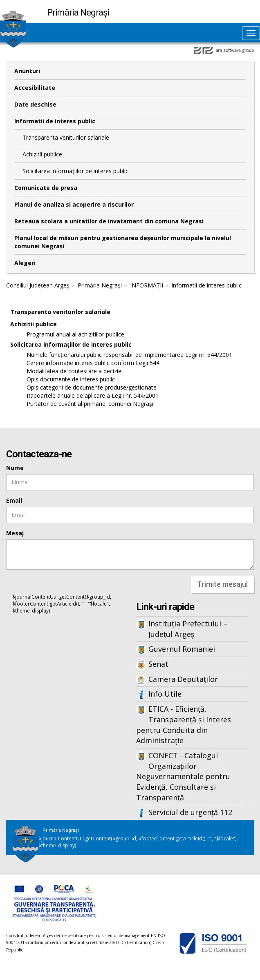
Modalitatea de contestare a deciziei (75, 371)
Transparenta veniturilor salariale (66, 137)
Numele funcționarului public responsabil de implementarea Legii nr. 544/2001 (129, 355)
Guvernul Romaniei (182, 649)
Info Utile (165, 694)
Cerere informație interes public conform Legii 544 (93, 363)
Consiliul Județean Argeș (38, 285)
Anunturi (27, 71)
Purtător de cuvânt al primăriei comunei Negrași (90, 404)
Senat (158, 664)
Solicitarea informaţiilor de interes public (75, 171)
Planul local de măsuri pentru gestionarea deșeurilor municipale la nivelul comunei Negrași (123, 242)
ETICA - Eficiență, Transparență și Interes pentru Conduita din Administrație (184, 725)
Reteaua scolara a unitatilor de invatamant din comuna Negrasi (109, 221)
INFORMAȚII (147, 285)
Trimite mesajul (222, 584)
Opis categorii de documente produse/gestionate (92, 387)
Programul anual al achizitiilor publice (75, 334)
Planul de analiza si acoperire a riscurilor (74, 204)
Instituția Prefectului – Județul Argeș (188, 629)
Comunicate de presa (46, 188)
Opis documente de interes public (71, 379)
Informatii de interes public (55, 121)
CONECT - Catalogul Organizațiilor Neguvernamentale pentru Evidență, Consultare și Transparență (183, 776)
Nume (15, 468)
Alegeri (25, 263)
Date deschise (35, 104)
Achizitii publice (42, 154)
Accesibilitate (35, 88)
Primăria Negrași (100, 285)
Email (14, 500)
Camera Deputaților (183, 679)
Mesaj (15, 533)
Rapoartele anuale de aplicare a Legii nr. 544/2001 (93, 395)
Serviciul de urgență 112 (190, 812)
